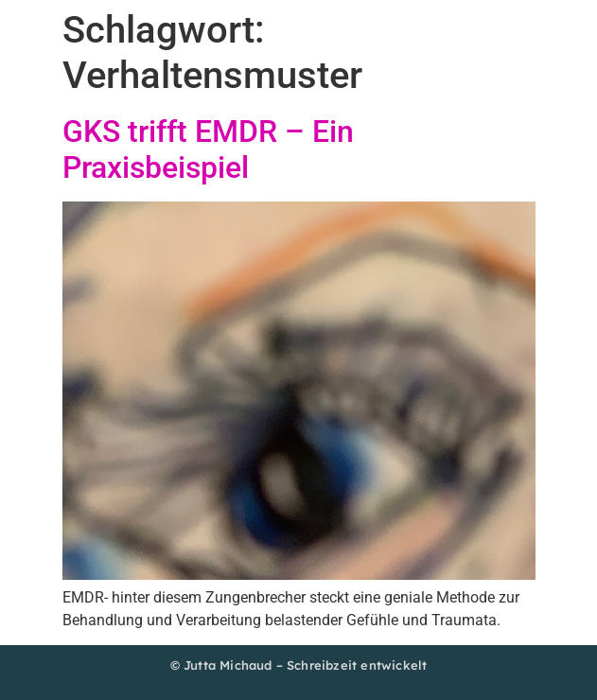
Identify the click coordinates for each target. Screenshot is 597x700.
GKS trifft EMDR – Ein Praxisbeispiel (208, 149)
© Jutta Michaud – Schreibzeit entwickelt (299, 665)
